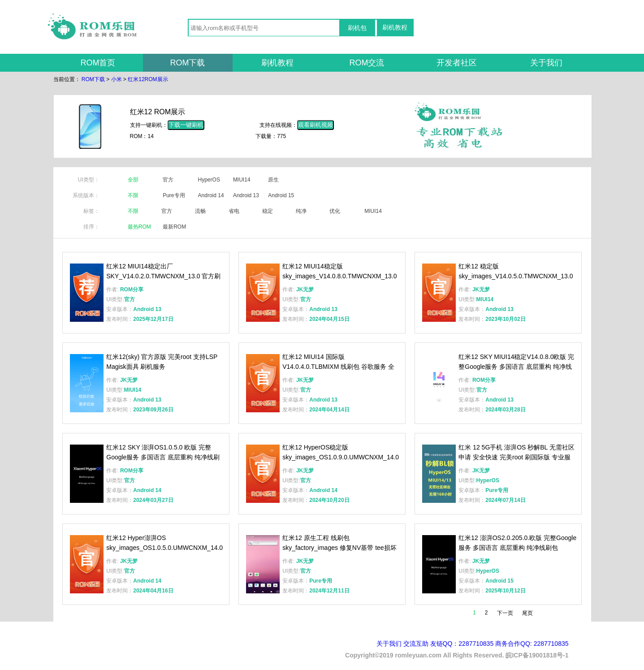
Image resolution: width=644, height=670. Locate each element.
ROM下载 (188, 63)
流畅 (200, 211)
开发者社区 (457, 63)
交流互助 (416, 644)
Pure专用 (174, 195)
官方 (168, 180)
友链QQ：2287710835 (462, 644)
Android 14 (211, 195)
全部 (133, 180)
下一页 (505, 613)
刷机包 (357, 28)
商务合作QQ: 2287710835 (532, 644)
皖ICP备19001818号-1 (537, 655)
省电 (234, 211)
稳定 (268, 211)
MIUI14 (242, 180)
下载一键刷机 (186, 125)
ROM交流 (367, 63)
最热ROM (139, 227)
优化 (335, 211)
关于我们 (546, 63)
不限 (133, 195)
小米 (117, 79)
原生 (273, 180)
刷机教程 (395, 27)
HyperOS (209, 180)
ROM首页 (98, 63)
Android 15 (281, 195)
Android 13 (246, 195)
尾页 (527, 613)
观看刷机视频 (316, 125)
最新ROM (174, 227)
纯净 (301, 211)
